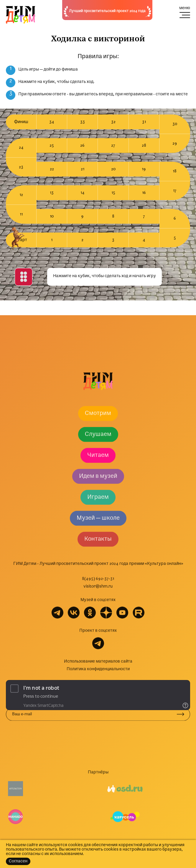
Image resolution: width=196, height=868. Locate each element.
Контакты (98, 661)
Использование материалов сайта (98, 784)
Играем (98, 619)
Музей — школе (98, 640)
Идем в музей (98, 599)
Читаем (98, 578)
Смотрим (98, 536)
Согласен (18, 861)
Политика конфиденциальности (98, 791)
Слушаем (98, 557)
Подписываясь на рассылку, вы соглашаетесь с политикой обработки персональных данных (84, 822)
